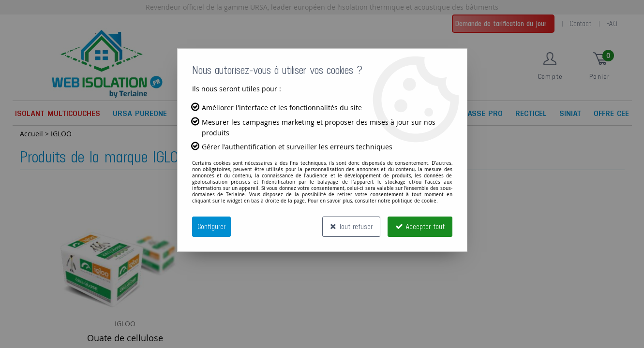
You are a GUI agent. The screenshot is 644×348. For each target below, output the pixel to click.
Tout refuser (351, 226)
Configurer (211, 226)
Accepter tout (420, 226)
